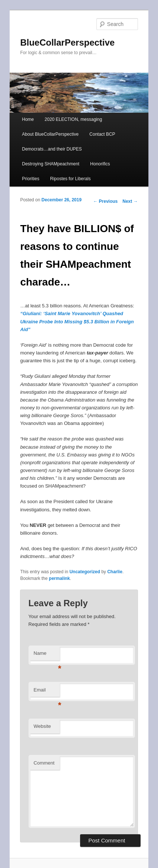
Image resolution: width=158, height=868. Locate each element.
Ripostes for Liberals (70, 179)
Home (28, 119)
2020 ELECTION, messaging (73, 119)
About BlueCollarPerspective (50, 134)
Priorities (31, 179)
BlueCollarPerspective (67, 42)
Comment (44, 763)
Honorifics (100, 164)
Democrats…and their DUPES (52, 149)
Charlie (115, 572)
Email (47, 692)
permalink (60, 578)
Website (42, 726)
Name (47, 655)
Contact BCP (102, 134)
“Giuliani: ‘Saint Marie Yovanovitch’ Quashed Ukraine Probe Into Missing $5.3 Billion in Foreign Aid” (77, 321)
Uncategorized (85, 572)
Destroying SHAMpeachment (51, 164)
